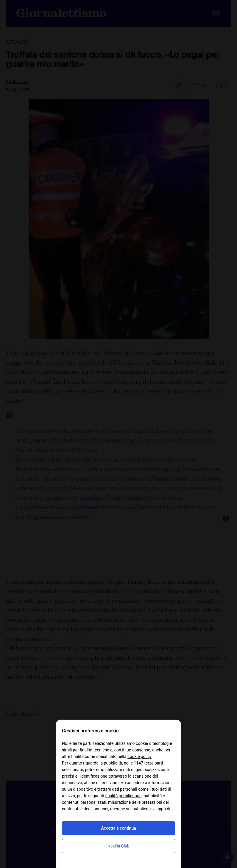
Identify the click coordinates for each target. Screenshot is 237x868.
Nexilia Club (118, 846)
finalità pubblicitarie (123, 796)
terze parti (153, 763)
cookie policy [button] (139, 756)
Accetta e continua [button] (118, 828)
